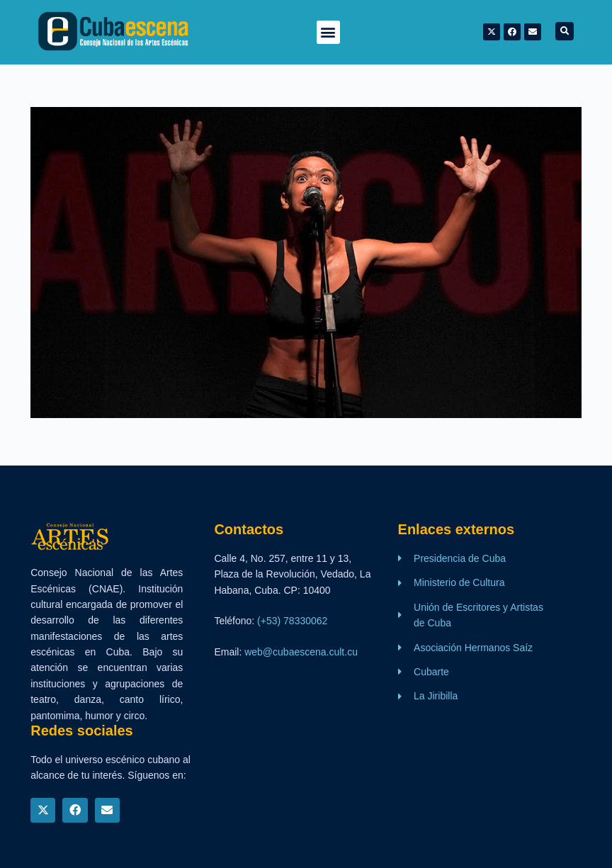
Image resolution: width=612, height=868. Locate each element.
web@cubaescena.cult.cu (301, 652)
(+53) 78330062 (292, 621)
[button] (328, 32)
